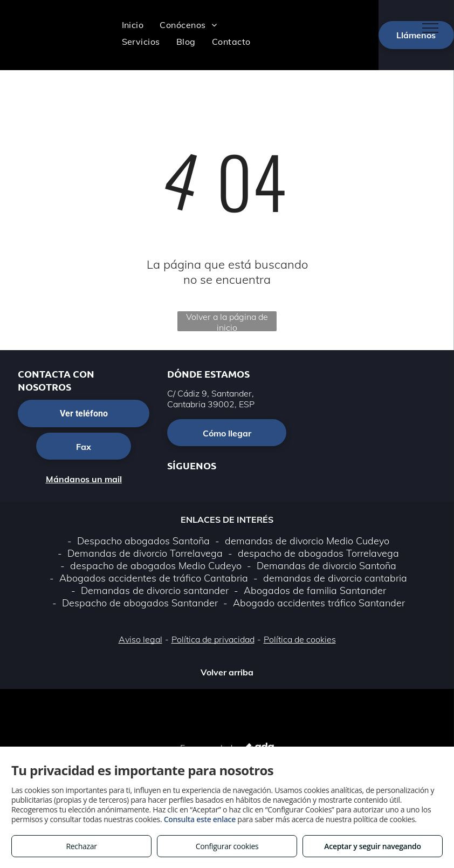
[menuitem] (133, 25)
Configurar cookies (227, 846)
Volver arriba (227, 672)
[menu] (430, 28)
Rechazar (81, 846)
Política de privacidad (213, 639)
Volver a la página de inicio (227, 321)
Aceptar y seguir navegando (372, 846)
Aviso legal (140, 639)
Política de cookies (300, 639)
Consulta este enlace (200, 819)
